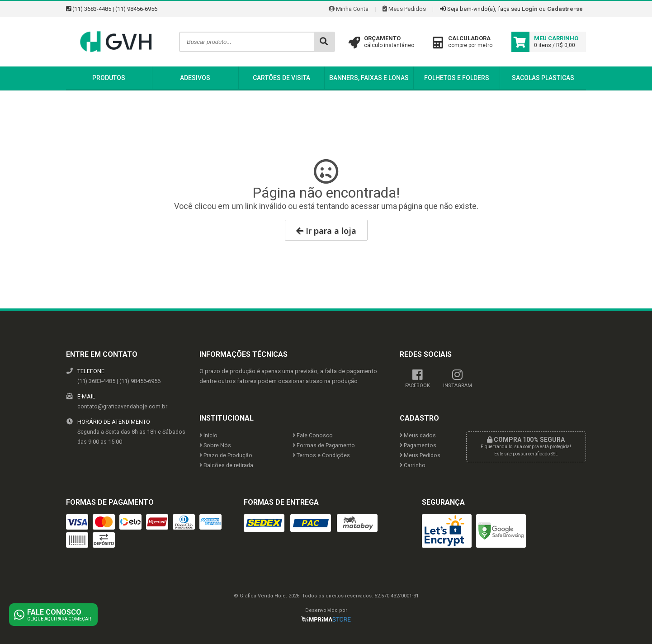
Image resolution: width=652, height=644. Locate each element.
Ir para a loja (326, 231)
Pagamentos (418, 445)
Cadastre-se (565, 9)
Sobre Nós (215, 445)
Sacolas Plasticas (543, 78)
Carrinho (413, 465)
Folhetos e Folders (457, 78)
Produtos (109, 78)
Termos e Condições (321, 455)
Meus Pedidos (404, 9)
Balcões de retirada (226, 465)
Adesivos (195, 78)
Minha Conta (349, 9)
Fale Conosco (313, 435)
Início (208, 435)
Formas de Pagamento (324, 445)
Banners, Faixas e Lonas (369, 78)
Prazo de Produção (226, 455)
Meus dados (418, 435)
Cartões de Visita (281, 78)
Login (530, 9)
